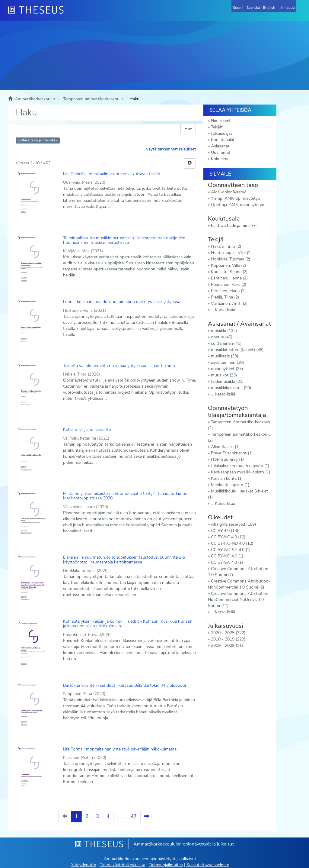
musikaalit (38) (225, 356)
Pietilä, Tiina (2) (225, 297)
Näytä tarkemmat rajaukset (171, 149)
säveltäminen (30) (227, 362)
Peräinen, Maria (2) (228, 291)
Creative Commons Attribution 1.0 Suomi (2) (238, 572)
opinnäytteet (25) (227, 369)
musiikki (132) (224, 331)
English (269, 8)
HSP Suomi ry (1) (227, 459)
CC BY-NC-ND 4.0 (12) (232, 543)
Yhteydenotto (84, 865)
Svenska (253, 8)
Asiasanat (220, 146)
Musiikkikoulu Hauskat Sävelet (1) (238, 494)
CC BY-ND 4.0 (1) (227, 556)
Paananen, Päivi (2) (229, 284)
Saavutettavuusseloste (208, 865)
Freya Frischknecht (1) (232, 453)
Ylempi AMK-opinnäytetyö (236, 198)
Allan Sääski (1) (225, 447)
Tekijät (217, 127)
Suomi (238, 8)
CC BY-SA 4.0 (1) (227, 562)
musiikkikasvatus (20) (231, 388)
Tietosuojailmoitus (166, 865)
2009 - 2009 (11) (227, 645)
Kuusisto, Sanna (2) (229, 272)
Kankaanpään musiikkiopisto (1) (241, 472)
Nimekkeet (221, 121)
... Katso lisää (223, 310)
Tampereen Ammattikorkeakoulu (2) (240, 425)
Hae (188, 129)
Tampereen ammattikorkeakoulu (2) (239, 437)
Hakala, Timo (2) (226, 246)
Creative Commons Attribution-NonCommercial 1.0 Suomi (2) (239, 584)
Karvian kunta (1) (227, 478)
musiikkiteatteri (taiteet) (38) (237, 350)
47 (134, 816)
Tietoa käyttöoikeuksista (123, 865)
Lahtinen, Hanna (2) (229, 278)
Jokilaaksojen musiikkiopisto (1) (240, 466)
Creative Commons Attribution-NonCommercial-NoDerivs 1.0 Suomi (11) (239, 600)
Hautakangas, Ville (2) (231, 253)
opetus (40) (222, 337)
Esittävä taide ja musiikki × (38, 140)
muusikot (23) (224, 375)
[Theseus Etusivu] (68, 14)
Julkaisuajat (221, 133)
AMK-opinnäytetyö (229, 192)
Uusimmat (221, 152)
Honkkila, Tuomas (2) (231, 259)
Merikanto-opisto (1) (230, 485)
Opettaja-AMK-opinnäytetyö (238, 205)
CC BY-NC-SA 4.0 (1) (231, 550)
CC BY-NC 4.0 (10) (228, 537)
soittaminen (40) (226, 343)
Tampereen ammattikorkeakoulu (93, 99)
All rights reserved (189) (233, 524)
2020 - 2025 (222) (228, 633)
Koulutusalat (223, 140)
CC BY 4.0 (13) (225, 531)
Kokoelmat (221, 159)
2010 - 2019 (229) (228, 639)
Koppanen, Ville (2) (228, 265)
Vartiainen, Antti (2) (229, 303)
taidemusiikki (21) (227, 381)
